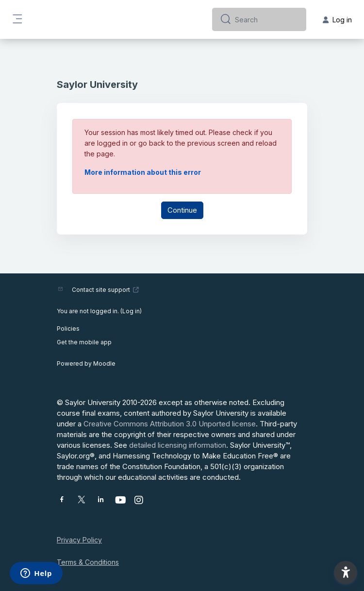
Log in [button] (337, 20)
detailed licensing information (178, 445)
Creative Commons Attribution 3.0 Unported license (170, 424)
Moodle (104, 363)
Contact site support (106, 290)
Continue (182, 210)
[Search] (267, 19)
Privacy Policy (79, 540)
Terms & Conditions (88, 562)
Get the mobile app (84, 342)
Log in (131, 311)
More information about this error (143, 172)
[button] (346, 573)
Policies (68, 329)
